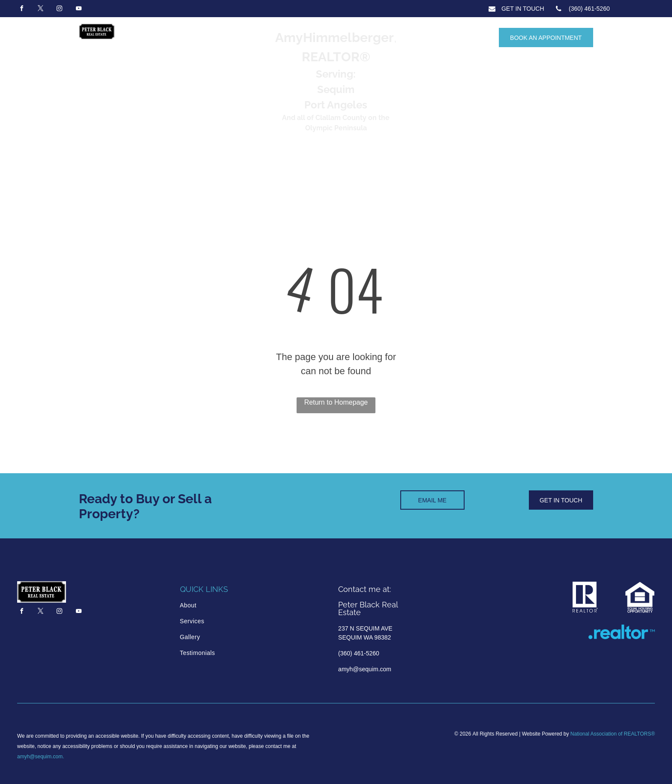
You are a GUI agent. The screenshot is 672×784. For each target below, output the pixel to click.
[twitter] (40, 10)
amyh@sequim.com (40, 757)
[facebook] (21, 10)
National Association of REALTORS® (613, 734)
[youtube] (78, 10)
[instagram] (60, 10)
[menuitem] (216, 605)
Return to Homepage (336, 402)
